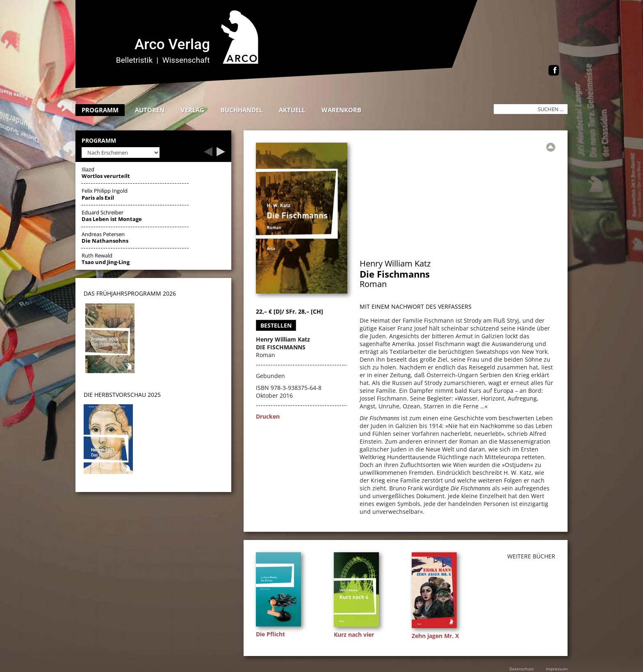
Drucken (268, 416)
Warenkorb (341, 110)
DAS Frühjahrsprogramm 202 (128, 293)
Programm (100, 110)
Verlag (193, 110)
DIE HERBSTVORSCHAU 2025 (122, 395)
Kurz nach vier (354, 634)
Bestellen (276, 325)
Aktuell (292, 110)
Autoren (150, 110)
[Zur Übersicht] (551, 147)
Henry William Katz (395, 263)
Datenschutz (522, 669)
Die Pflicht (270, 634)
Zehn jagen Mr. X (435, 636)
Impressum (557, 669)
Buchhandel (242, 110)
